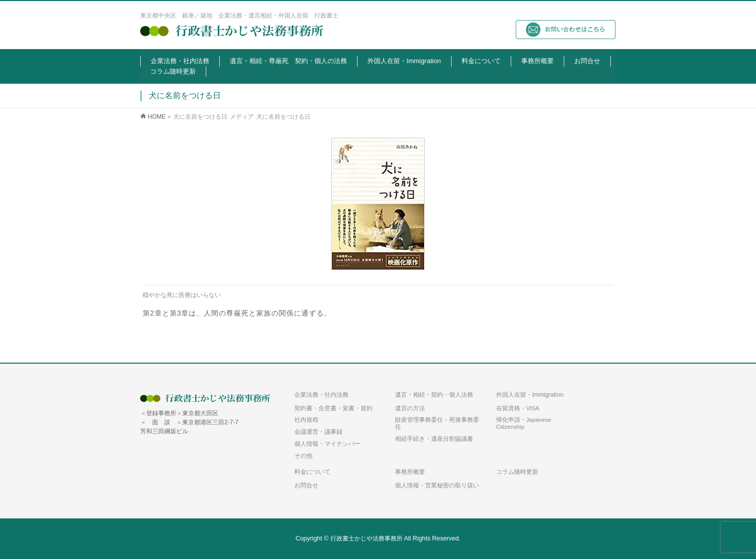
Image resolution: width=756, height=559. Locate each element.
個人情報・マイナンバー (327, 444)
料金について (312, 472)
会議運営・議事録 (318, 432)
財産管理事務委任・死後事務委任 (437, 423)
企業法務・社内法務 (321, 395)
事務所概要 (410, 472)
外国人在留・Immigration (530, 395)
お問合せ (306, 485)
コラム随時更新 (517, 472)
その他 (303, 456)
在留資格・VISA (518, 408)
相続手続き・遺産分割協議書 (434, 439)
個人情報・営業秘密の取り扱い (437, 485)
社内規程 (306, 420)
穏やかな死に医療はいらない (182, 295)
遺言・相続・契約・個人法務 (434, 395)
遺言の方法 (410, 408)
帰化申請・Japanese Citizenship (524, 423)
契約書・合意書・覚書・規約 (333, 408)
